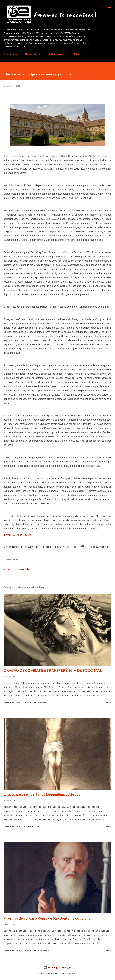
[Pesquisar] (102, 5)
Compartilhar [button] (99, 547)
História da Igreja (30, 547)
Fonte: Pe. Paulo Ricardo (18, 535)
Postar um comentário (18, 570)
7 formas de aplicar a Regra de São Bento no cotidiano (47, 918)
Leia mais (106, 703)
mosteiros (71, 547)
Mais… (76, 54)
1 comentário (32, 827)
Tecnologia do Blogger (57, 968)
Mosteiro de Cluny (53, 547)
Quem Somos (10, 54)
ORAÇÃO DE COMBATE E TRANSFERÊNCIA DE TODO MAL (53, 670)
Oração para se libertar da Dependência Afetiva (42, 794)
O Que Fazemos (57, 54)
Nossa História (33, 54)
